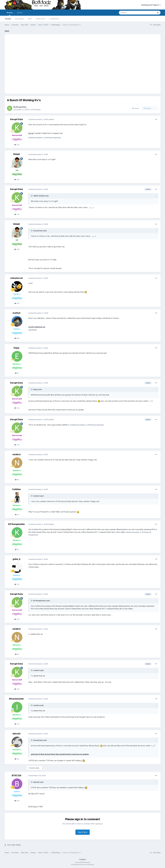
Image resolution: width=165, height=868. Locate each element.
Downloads (20, 19)
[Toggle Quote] (32, 196)
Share (136, 108)
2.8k (17, 179)
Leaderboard (54, 19)
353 (17, 584)
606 (17, 801)
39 (17, 549)
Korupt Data (21, 107)
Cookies (82, 859)
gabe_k (16, 559)
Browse (10, 14)
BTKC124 (17, 775)
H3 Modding (36, 110)
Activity (20, 13)
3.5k (17, 145)
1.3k (17, 724)
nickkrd (16, 454)
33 (17, 515)
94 (17, 373)
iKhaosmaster (16, 699)
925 (17, 303)
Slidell (16, 154)
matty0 (17, 313)
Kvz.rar (31, 133)
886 (17, 338)
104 (17, 759)
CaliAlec (17, 489)
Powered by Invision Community (83, 864)
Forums (8, 19)
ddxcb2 (16, 734)
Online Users (40, 19)
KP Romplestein (16, 524)
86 (17, 480)
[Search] (131, 13)
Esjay (17, 348)
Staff (30, 19)
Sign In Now (83, 832)
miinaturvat (17, 278)
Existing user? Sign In (151, 5)
